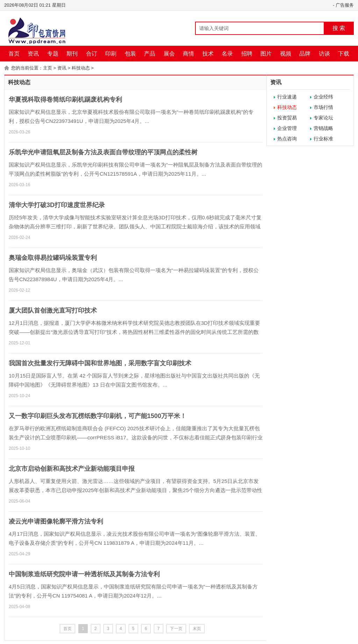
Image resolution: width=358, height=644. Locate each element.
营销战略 (323, 128)
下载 (344, 54)
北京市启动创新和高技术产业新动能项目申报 (72, 469)
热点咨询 (287, 139)
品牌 (305, 54)
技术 (208, 54)
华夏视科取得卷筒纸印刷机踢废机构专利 (65, 100)
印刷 (111, 54)
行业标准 (323, 139)
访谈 (324, 54)
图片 (266, 54)
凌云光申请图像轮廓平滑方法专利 (56, 521)
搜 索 (339, 28)
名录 (227, 54)
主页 (48, 68)
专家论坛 (323, 118)
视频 (286, 54)
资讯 (33, 54)
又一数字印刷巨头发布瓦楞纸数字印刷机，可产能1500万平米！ (98, 416)
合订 (92, 54)
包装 (130, 54)
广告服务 (345, 5)
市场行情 (323, 107)
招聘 (247, 54)
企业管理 (287, 128)
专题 (53, 54)
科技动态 (81, 68)
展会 (169, 54)
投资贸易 (287, 118)
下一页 (176, 629)
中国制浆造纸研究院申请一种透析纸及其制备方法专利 (84, 574)
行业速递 (287, 97)
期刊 (72, 54)
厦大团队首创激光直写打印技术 (53, 310)
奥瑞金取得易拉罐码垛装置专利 (53, 258)
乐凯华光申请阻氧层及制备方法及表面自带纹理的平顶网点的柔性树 (103, 152)
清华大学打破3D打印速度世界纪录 (57, 205)
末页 (197, 629)
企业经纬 (323, 97)
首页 (14, 54)
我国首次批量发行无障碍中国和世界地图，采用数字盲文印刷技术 (100, 363)
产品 (150, 54)
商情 (188, 54)
